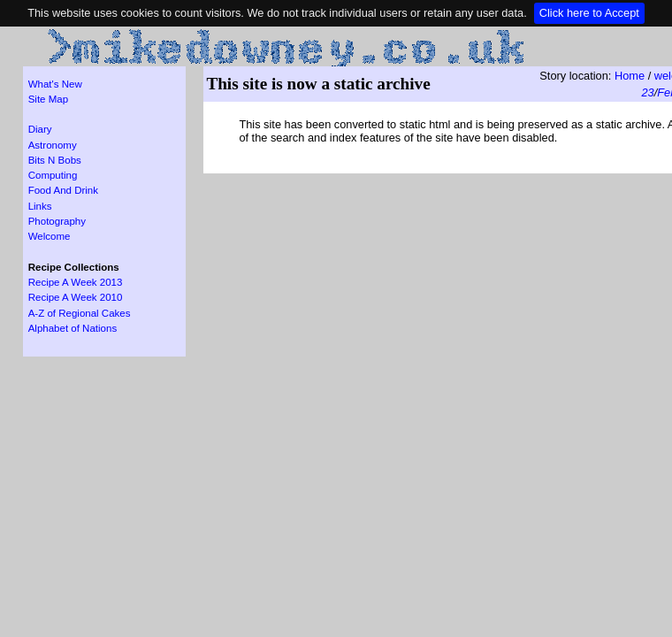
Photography (57, 221)
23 (648, 92)
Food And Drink (63, 190)
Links (40, 206)
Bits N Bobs (55, 160)
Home (630, 76)
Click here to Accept (589, 13)
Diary (40, 129)
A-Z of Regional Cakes (80, 313)
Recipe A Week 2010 (76, 297)
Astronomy (53, 145)
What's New (55, 84)
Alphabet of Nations (73, 328)
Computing (53, 175)
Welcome (50, 236)
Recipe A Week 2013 (76, 282)
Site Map (48, 99)
